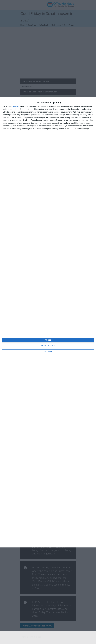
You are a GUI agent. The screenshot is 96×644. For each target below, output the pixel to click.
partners (16, 106)
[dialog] (48, 322)
